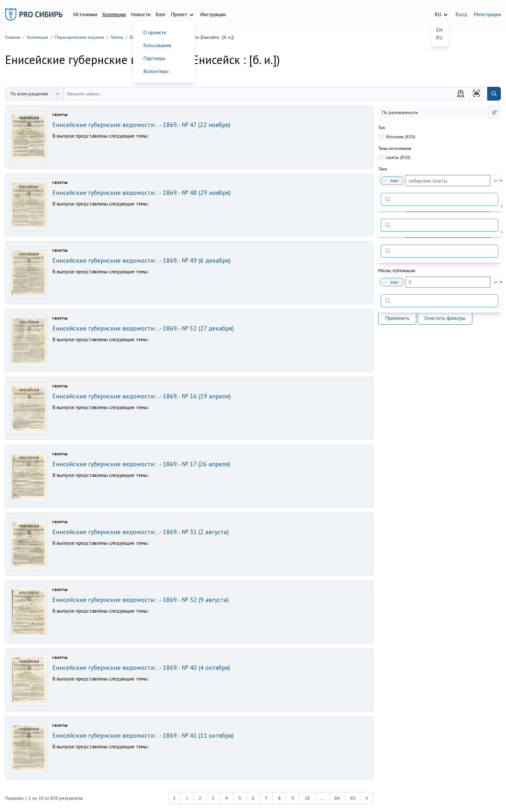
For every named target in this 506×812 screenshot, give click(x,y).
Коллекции (114, 14)
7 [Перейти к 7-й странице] (266, 798)
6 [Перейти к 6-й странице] (253, 798)
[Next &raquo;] (367, 798)
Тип (382, 128)
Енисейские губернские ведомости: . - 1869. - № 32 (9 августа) (141, 600)
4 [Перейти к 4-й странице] (227, 798)
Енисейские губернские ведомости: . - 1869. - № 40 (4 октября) (141, 668)
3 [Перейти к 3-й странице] (213, 798)
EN (439, 30)
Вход (461, 14)
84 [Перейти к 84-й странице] (337, 798)
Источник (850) (401, 137)
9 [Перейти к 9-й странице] (293, 798)
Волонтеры (156, 71)
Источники (85, 14)
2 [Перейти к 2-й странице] (200, 798)
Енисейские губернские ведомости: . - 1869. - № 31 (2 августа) (141, 532)
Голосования (157, 45)
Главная (13, 37)
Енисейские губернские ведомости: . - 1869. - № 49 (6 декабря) (142, 260)
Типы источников (395, 148)
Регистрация (487, 14)
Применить (397, 318)
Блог (161, 14)
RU (439, 37)
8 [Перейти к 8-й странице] (279, 798)
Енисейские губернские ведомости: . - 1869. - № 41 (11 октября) (143, 735)
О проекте (155, 32)
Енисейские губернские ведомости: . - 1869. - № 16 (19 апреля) (142, 396)
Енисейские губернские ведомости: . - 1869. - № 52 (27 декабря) (143, 328)
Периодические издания (79, 37)
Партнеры (154, 58)
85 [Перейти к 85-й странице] (353, 798)
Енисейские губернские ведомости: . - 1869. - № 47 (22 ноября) (141, 125)
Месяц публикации (397, 270)
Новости (141, 14)
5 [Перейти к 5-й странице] (240, 798)
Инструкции (213, 14)
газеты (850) (398, 157)
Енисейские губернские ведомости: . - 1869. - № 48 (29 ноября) (142, 193)
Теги (383, 169)
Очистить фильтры (445, 318)
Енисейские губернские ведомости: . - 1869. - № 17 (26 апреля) (141, 464)
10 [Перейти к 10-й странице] (307, 798)
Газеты (117, 37)
